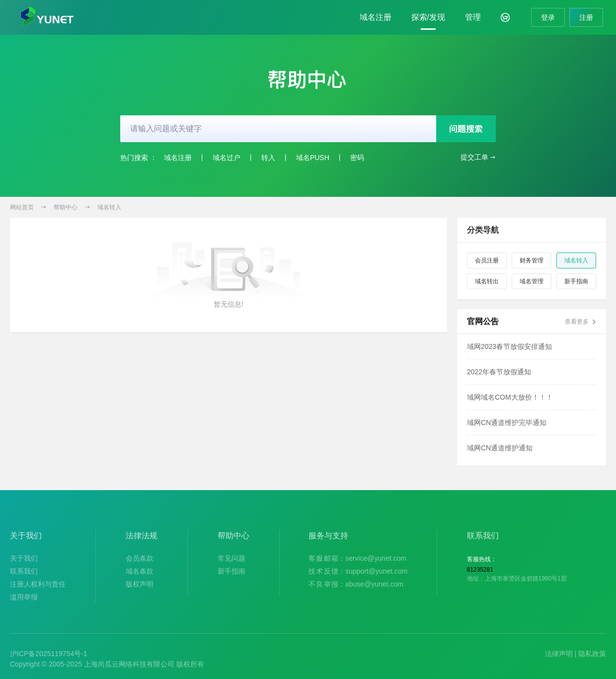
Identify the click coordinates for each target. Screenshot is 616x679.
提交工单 (478, 158)
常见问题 (231, 558)
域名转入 (109, 207)
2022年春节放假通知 (499, 372)
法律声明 (559, 654)
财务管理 (532, 260)
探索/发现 (428, 17)
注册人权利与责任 (38, 584)
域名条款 (140, 571)
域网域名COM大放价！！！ (510, 397)
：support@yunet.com (358, 571)
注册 (586, 17)
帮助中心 (66, 207)
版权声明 (140, 584)
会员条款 (140, 558)
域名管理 (532, 281)
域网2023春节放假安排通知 (509, 346)
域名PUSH (313, 158)
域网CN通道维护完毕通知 (507, 423)
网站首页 (22, 207)
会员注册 (487, 260)
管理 (473, 17)
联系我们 (24, 571)
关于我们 (24, 558)
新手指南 (576, 281)
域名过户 (227, 158)
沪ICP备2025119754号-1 (49, 654)
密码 (357, 158)
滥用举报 (24, 597)
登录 (548, 17)
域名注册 (376, 17)
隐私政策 (592, 654)
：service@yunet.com (357, 558)
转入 (268, 158)
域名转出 (487, 281)
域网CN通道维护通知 (500, 448)
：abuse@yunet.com (356, 584)
